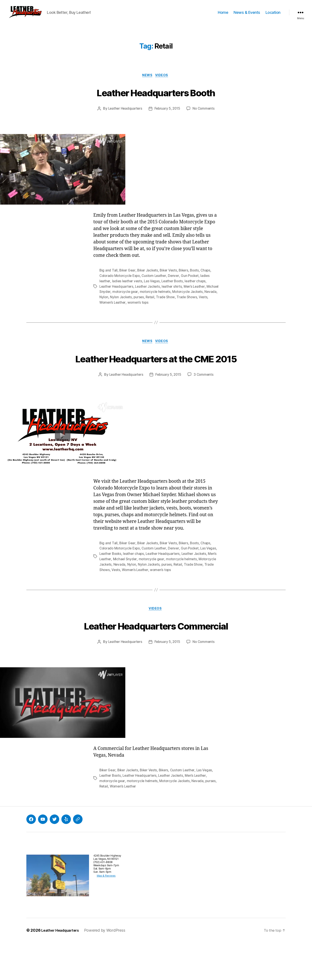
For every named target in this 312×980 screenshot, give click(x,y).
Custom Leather (157, 283)
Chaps (209, 278)
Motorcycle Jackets (130, 586)
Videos (163, 82)
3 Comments (205, 397)
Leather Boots (174, 288)
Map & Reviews (103, 913)
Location (273, 16)
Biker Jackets (149, 278)
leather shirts (174, 293)
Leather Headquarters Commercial (156, 655)
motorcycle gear (139, 298)
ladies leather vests (128, 288)
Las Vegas (153, 288)
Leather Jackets (149, 293)
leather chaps (198, 288)
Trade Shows (141, 592)
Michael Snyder (111, 298)
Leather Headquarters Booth (156, 99)
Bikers (186, 278)
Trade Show (195, 303)
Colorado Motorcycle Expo (121, 283)
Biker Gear (128, 278)
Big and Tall (109, 278)
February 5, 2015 (168, 116)
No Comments (205, 116)
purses (168, 303)
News (147, 82)
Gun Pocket (194, 283)
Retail (180, 303)
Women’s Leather (136, 309)
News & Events (247, 16)
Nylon (132, 303)
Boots (198, 278)
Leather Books (123, 576)
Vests (116, 309)
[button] (33, 16)
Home (223, 16)
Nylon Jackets (150, 303)
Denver (177, 283)
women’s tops (162, 309)
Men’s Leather (197, 293)
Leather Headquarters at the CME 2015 (156, 372)
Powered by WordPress (109, 968)
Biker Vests (171, 278)
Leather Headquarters (124, 116)
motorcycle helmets (169, 298)
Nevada (120, 303)
